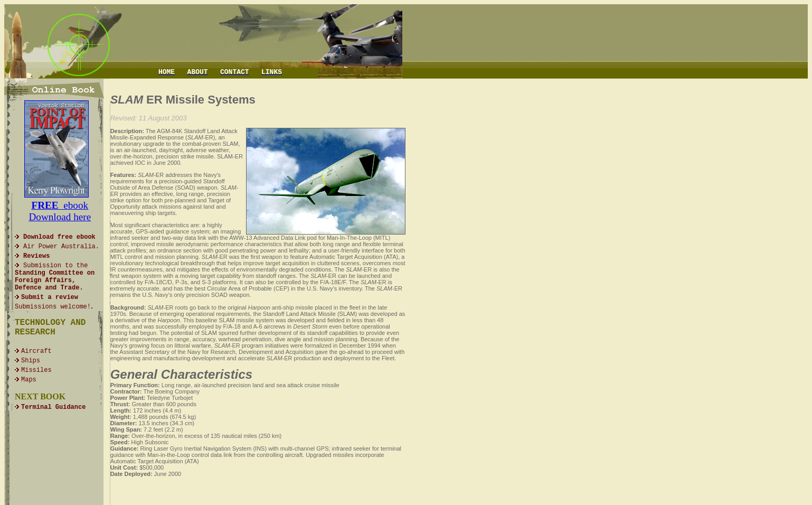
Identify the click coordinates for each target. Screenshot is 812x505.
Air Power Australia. (61, 247)
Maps (29, 380)
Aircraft (36, 351)
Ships (31, 361)
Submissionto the (55, 277)
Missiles (36, 370)
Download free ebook (59, 237)
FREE (46, 205)
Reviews (36, 256)
